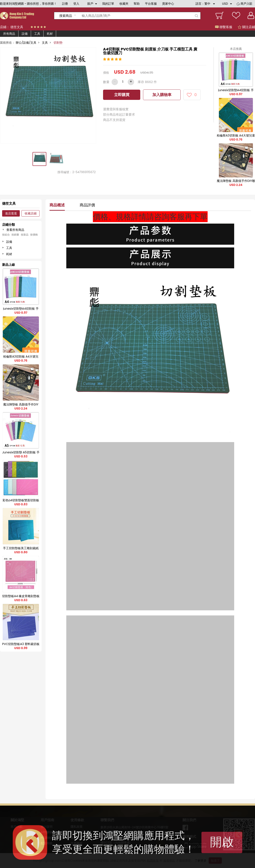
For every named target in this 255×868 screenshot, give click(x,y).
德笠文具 (17, 27)
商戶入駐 (246, 4)
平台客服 (151, 4)
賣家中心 (168, 4)
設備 (25, 34)
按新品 (25, 235)
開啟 (222, 842)
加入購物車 (162, 95)
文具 (45, 43)
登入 (76, 4)
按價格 (34, 235)
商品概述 (57, 205)
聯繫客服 (224, 27)
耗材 (50, 34)
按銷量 (15, 235)
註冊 (65, 4)
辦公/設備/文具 (26, 43)
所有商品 (9, 34)
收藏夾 (124, 4)
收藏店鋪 (31, 213)
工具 (37, 34)
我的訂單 (108, 4)
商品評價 (87, 205)
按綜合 (6, 235)
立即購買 (122, 95)
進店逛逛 (11, 213)
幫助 (137, 4)
